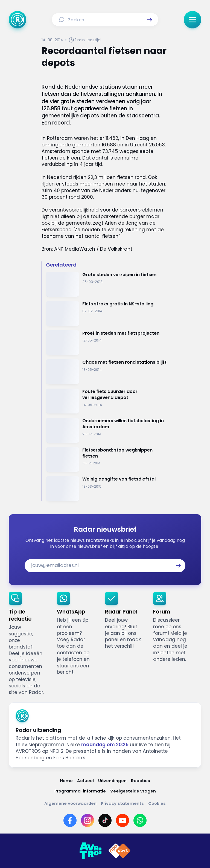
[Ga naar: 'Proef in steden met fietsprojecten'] (107, 343)
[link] (28, 644)
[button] (150, 20)
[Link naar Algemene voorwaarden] (70, 803)
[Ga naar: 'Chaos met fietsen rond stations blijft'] (107, 372)
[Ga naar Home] (17, 20)
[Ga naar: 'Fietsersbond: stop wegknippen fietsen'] (107, 460)
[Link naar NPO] (119, 851)
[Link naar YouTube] (122, 820)
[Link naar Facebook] (70, 820)
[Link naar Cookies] (157, 803)
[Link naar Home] (66, 781)
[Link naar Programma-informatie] (80, 791)
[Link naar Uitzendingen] (112, 781)
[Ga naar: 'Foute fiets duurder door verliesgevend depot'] (107, 401)
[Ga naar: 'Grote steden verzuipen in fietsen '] (107, 284)
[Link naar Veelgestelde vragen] (133, 791)
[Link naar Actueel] (85, 781)
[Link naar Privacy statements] (122, 803)
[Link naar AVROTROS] (91, 851)
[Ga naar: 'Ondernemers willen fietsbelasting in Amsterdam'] (107, 430)
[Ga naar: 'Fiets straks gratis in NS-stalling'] (107, 313)
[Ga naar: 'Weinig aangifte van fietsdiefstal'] (107, 489)
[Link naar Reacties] (141, 781)
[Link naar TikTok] (105, 820)
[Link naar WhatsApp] (140, 820)
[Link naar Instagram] (87, 820)
